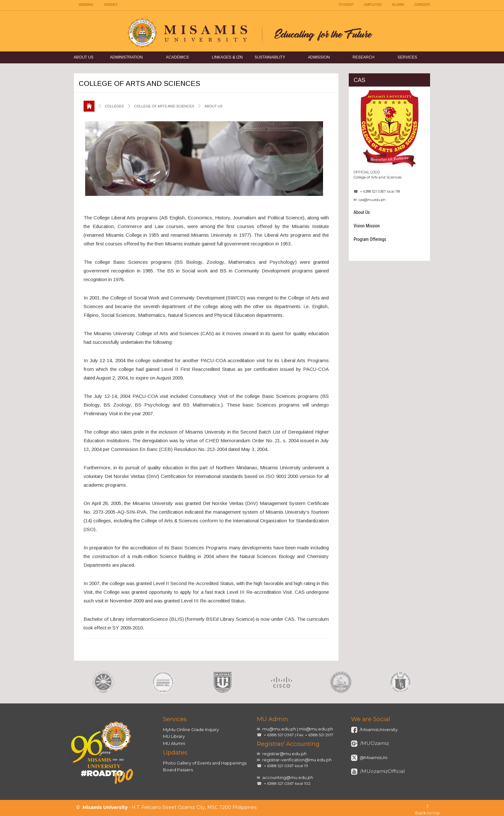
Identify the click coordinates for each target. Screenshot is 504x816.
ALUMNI (398, 5)
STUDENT (346, 5)
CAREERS (422, 5)
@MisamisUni (373, 757)
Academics (177, 57)
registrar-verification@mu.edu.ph (297, 760)
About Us (84, 57)
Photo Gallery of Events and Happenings (205, 763)
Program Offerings (370, 239)
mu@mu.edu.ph (279, 729)
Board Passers (178, 770)
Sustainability (270, 57)
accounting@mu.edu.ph (288, 777)
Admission (319, 57)
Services (407, 57)
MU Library (174, 736)
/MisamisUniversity (378, 729)
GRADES (111, 5)
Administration (126, 57)
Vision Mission (367, 226)
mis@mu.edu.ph (316, 729)
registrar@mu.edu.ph (284, 754)
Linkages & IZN (227, 57)
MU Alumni (174, 743)
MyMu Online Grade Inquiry (191, 729)
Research (364, 57)
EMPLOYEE (373, 5)
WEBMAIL (86, 5)
